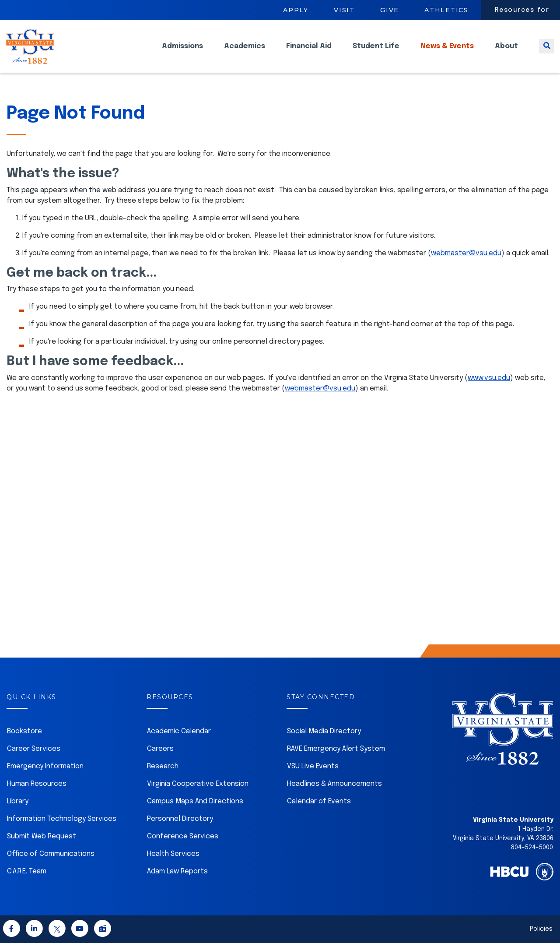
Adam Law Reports (177, 871)
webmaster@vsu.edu (466, 253)
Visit (344, 10)
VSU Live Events (313, 766)
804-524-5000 (532, 848)
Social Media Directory (324, 731)
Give (390, 10)
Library (18, 801)
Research (163, 766)
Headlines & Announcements (334, 784)
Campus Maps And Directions (195, 801)
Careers (160, 749)
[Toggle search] (547, 53)
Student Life (376, 53)
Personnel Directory (180, 819)
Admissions (182, 53)
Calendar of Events (319, 801)
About (506, 53)
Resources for (522, 10)
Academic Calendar (179, 731)
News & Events (447, 53)
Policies (541, 929)
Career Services (34, 749)
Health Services (173, 854)
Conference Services (183, 836)
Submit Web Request (42, 836)
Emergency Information (45, 766)
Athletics (446, 10)
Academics (245, 53)
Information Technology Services (62, 819)
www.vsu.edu (489, 378)
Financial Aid (309, 53)
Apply (296, 10)
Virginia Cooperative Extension (198, 784)
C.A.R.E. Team (27, 871)
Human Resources (37, 784)
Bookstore (24, 731)
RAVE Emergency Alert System (336, 749)
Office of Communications (51, 854)
